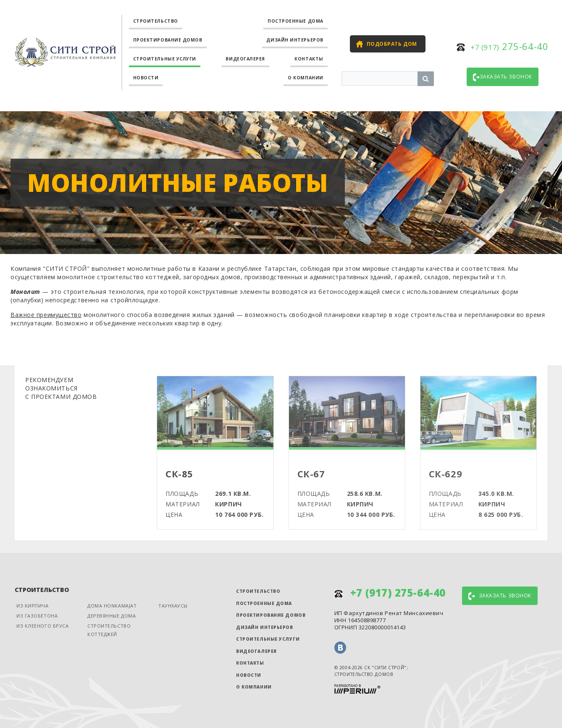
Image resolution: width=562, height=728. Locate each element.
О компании (306, 78)
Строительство (156, 21)
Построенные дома (295, 21)
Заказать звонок (503, 77)
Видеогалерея (245, 59)
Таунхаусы (173, 606)
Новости (146, 78)
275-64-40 (509, 46)
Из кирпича (33, 606)
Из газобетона (37, 616)
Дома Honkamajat (112, 606)
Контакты (309, 59)
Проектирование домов (168, 40)
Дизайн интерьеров (295, 40)
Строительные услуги (165, 59)
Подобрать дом (392, 44)
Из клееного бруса (42, 626)
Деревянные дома (112, 616)
